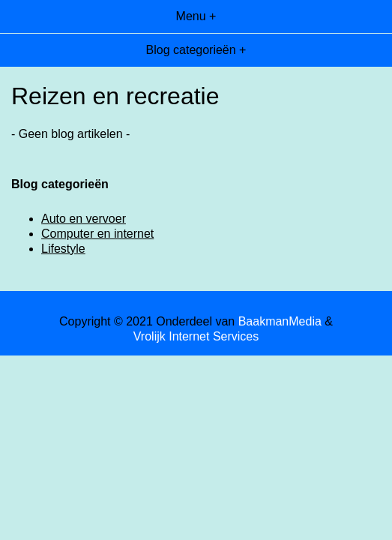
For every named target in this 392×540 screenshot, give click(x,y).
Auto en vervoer (84, 219)
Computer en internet (97, 234)
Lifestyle (63, 249)
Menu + (196, 16)
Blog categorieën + (196, 50)
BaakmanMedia (280, 321)
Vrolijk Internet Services (196, 336)
